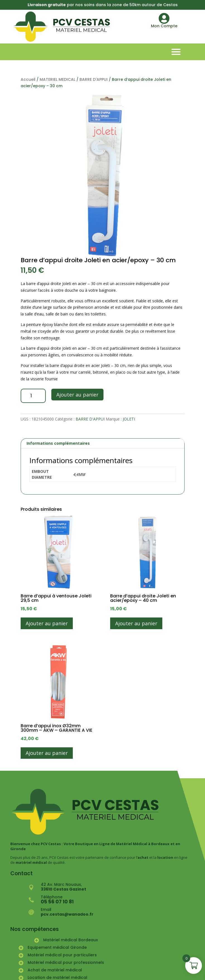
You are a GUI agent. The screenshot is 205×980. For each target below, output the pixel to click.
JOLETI (129, 419)
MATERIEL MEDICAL (57, 79)
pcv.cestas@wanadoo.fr (67, 914)
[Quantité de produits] (33, 396)
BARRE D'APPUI (94, 79)
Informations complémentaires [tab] (58, 443)
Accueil (28, 79)
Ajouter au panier (77, 395)
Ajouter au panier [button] (47, 623)
